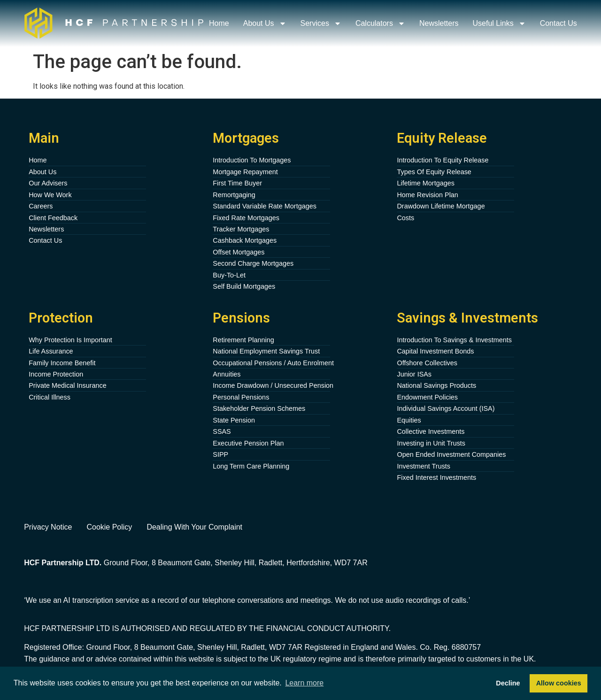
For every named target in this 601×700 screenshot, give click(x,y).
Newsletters (439, 23)
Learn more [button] (304, 683)
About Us (265, 23)
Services (321, 23)
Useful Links (499, 23)
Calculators (380, 23)
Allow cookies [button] (559, 683)
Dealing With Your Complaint (194, 527)
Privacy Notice (48, 527)
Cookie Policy (109, 527)
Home (219, 23)
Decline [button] (508, 683)
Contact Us (559, 23)
